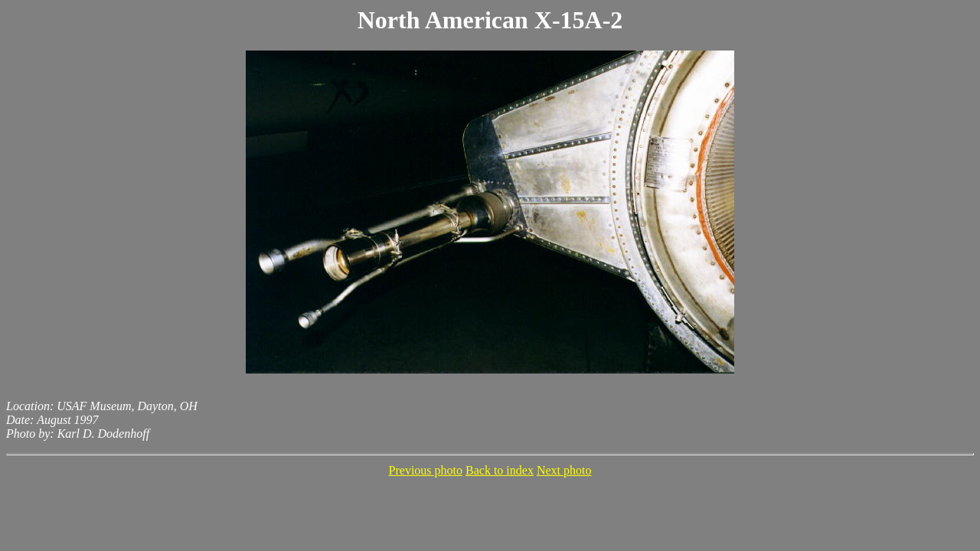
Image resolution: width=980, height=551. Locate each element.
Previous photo (426, 470)
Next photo (564, 470)
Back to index (500, 470)
